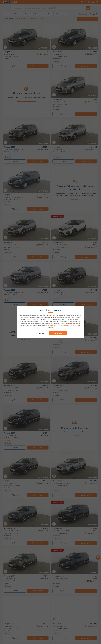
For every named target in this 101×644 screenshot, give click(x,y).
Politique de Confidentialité (52, 325)
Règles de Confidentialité (72, 325)
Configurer (41, 333)
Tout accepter (58, 333)
